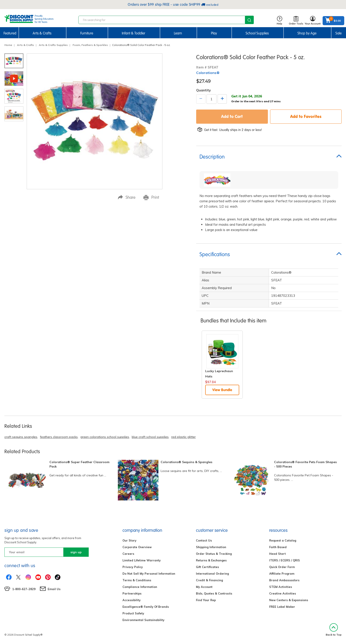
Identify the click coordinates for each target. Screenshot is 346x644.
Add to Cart (232, 116)
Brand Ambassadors (284, 580)
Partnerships (132, 593)
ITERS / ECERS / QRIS (285, 560)
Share (127, 197)
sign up (76, 552)
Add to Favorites (306, 116)
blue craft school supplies (150, 437)
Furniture (87, 33)
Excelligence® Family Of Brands (146, 607)
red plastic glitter (183, 437)
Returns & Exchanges (211, 560)
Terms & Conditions (137, 580)
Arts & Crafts (42, 33)
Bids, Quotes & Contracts (214, 593)
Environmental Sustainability (143, 620)
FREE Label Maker (282, 607)
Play (214, 33)
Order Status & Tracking (214, 554)
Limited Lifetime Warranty (142, 560)
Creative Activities (283, 593)
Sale (338, 33)
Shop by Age (307, 33)
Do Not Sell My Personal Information (149, 574)
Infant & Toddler (134, 33)
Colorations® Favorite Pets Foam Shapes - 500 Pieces (305, 464)
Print (151, 197)
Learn (178, 33)
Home (8, 45)
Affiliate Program (282, 574)
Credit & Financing (209, 580)
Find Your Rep (206, 600)
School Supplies (257, 33)
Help (279, 21)
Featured (10, 33)
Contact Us (204, 540)
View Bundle (222, 390)
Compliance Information (140, 587)
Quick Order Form (282, 567)
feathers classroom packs (59, 437)
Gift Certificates (207, 567)
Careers (128, 554)
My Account (204, 587)
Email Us (54, 589)
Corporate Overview (137, 547)
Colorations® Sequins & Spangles (186, 462)
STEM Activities (281, 587)
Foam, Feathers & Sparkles (90, 45)
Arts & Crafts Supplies (53, 45)
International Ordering (212, 574)
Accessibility (132, 600)
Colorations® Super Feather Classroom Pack (79, 464)
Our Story (129, 540)
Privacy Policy (133, 567)
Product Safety (133, 613)
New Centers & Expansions (289, 600)
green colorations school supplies (105, 437)
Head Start (277, 554)
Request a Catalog (283, 540)
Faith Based (278, 547)
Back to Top (334, 630)
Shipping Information (211, 547)
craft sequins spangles (21, 437)
